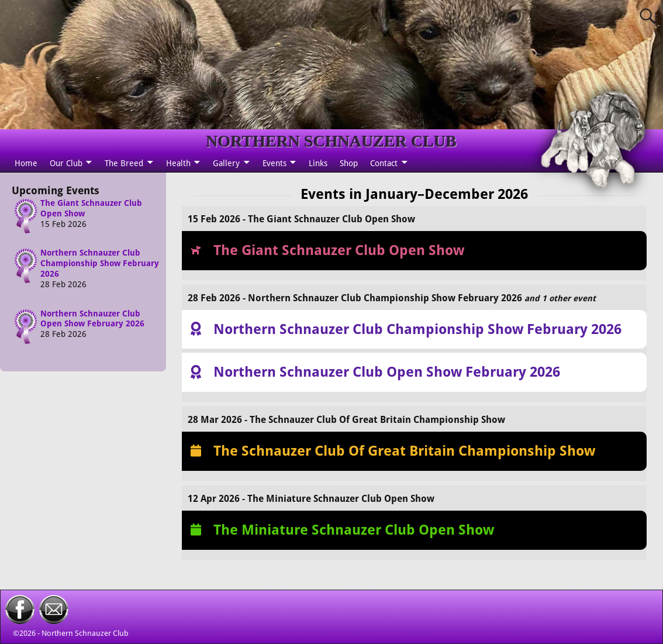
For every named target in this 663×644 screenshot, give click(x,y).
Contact (384, 163)
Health (178, 163)
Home (26, 163)
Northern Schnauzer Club (85, 633)
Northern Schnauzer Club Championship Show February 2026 (100, 263)
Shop (349, 163)
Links (318, 163)
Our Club (66, 163)
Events (274, 163)
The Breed (124, 163)
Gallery (226, 163)
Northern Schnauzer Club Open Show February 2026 (92, 319)
